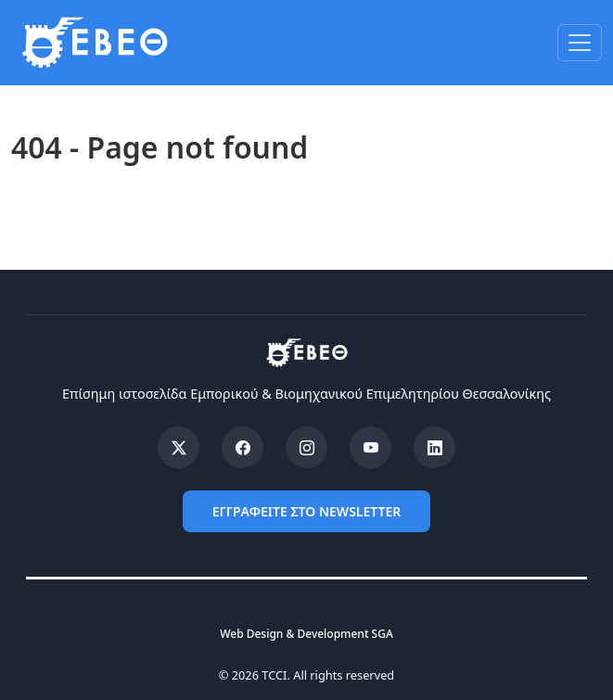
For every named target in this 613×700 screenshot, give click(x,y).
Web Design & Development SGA (306, 634)
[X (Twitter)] (179, 447)
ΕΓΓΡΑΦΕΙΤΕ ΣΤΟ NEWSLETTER (307, 511)
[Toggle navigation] (580, 43)
